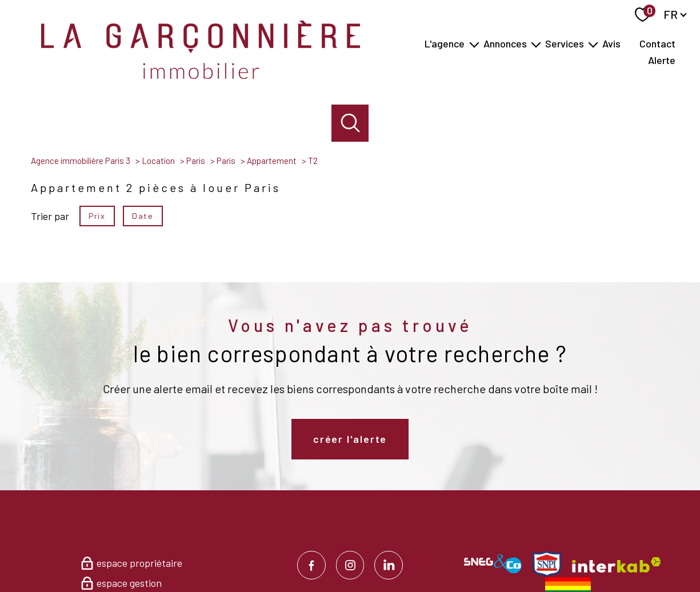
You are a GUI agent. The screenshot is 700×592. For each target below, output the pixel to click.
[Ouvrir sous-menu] (474, 44)
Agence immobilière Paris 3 (81, 161)
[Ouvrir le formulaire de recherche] (350, 123)
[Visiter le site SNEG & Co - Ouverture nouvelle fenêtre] (493, 564)
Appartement (272, 161)
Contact (657, 44)
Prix (97, 215)
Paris (196, 161)
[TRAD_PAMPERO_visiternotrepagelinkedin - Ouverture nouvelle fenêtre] (389, 565)
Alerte (662, 61)
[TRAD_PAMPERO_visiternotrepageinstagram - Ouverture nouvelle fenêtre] (350, 565)
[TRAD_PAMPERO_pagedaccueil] (201, 75)
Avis (611, 44)
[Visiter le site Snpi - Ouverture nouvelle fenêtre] (547, 564)
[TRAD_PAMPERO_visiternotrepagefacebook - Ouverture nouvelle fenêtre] (311, 565)
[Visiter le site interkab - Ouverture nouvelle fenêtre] (617, 565)
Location (158, 161)
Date (143, 215)
